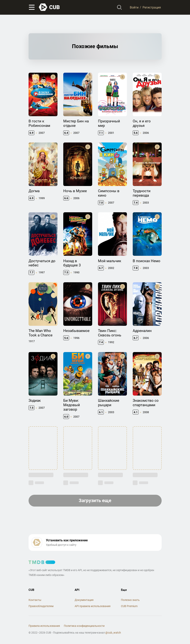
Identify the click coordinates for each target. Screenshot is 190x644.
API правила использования (93, 606)
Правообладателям (41, 606)
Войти (134, 7)
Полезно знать (130, 600)
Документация (84, 600)
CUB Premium (129, 606)
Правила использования (44, 626)
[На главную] (49, 7)
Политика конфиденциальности (84, 626)
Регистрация (152, 7)
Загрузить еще (95, 501)
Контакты (35, 600)
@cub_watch (113, 633)
